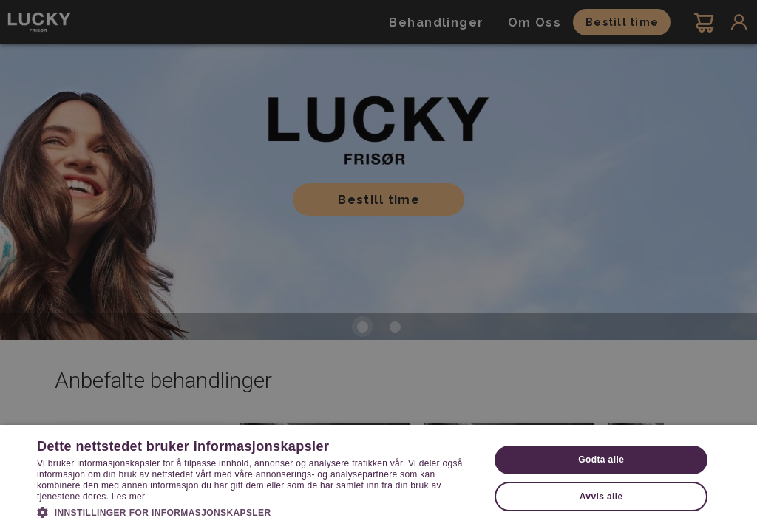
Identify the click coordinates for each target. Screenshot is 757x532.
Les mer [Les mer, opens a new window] (128, 497)
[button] (257, 511)
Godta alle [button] (601, 460)
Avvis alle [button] (601, 497)
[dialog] (378, 266)
